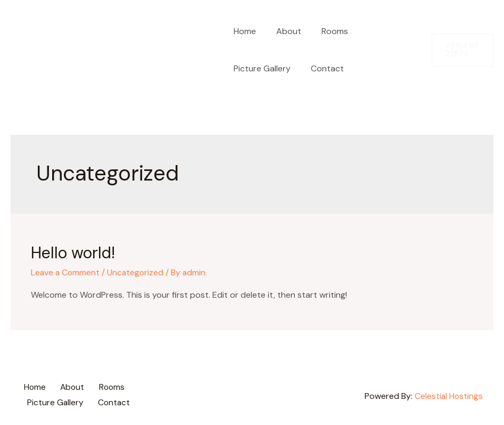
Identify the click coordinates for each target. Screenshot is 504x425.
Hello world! (73, 253)
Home (243, 31)
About (284, 31)
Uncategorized (137, 272)
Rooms (327, 31)
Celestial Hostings (448, 394)
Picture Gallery (261, 68)
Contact (323, 68)
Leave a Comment (66, 272)
